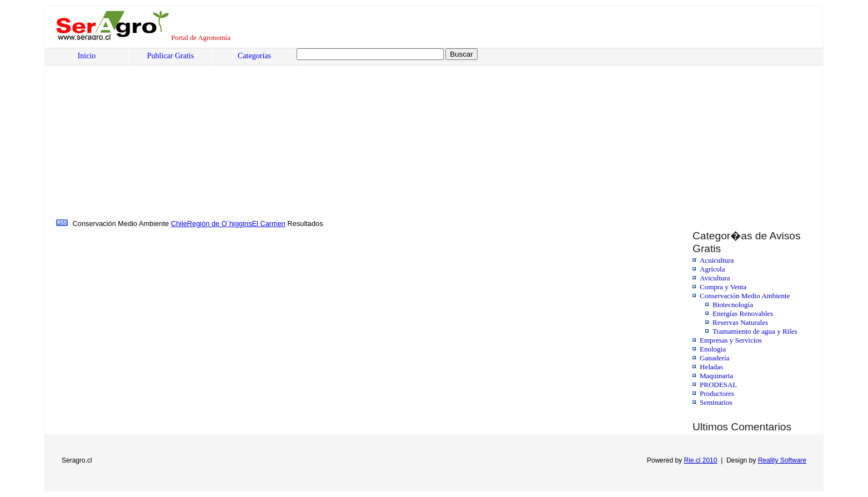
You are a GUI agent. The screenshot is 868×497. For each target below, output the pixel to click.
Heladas (711, 367)
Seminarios (716, 402)
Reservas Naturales (740, 322)
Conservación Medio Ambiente (745, 296)
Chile (179, 224)
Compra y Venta (723, 287)
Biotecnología (733, 305)
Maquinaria (716, 376)
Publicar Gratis (170, 56)
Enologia (713, 349)
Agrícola (712, 269)
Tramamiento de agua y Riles (755, 331)
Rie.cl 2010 (700, 460)
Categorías (254, 56)
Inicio (87, 56)
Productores (717, 393)
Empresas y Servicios (731, 340)
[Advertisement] (392, 134)
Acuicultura (717, 260)
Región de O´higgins (220, 224)
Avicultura (715, 278)
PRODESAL (718, 385)
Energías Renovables (743, 313)
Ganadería (714, 358)
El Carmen (269, 224)
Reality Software (782, 460)
